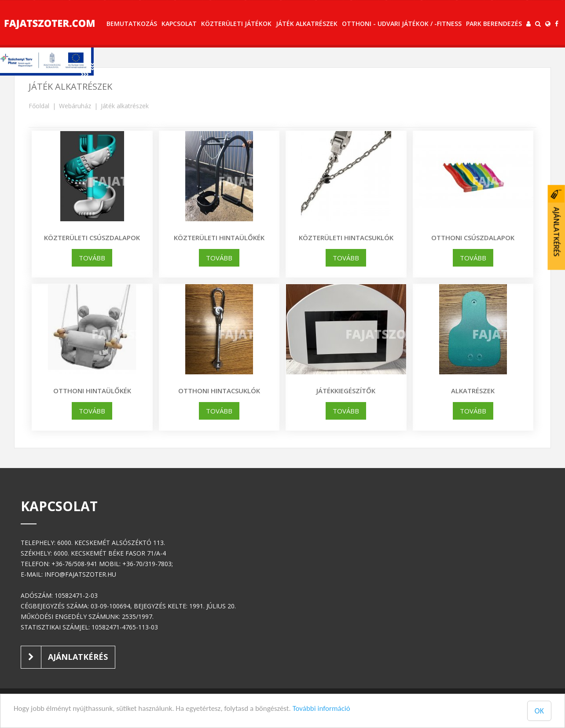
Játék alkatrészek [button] (307, 24)
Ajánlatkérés (64, 657)
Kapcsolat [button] (179, 24)
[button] (528, 24)
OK (539, 711)
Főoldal (39, 106)
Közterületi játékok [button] (236, 24)
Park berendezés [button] (494, 24)
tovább (92, 258)
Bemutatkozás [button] (132, 24)
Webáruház (75, 106)
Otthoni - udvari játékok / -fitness (402, 24)
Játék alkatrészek (125, 106)
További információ (321, 708)
